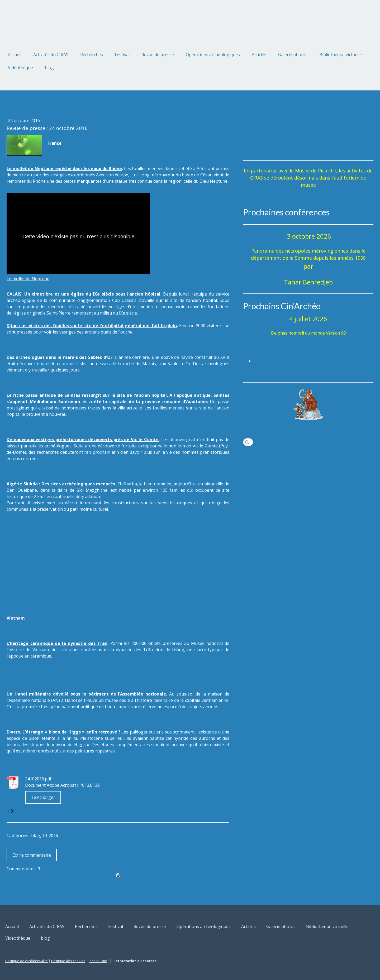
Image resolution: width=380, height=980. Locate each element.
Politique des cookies (68, 961)
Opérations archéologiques (213, 55)
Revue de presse (158, 55)
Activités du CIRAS (51, 55)
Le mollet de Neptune (28, 279)
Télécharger (43, 797)
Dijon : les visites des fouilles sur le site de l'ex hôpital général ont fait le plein (92, 326)
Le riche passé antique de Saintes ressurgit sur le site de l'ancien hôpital (87, 395)
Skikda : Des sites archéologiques (59, 484)
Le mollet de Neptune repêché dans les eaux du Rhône (64, 168)
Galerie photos (293, 55)
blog (49, 67)
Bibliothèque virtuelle (341, 55)
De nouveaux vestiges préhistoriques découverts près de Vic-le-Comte (83, 440)
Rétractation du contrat (135, 961)
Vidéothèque (20, 67)
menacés (106, 484)
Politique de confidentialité (27, 961)
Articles (259, 55)
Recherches (92, 55)
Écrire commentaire (32, 855)
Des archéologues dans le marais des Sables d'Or (60, 357)
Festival (122, 55)
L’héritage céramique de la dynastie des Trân (57, 643)
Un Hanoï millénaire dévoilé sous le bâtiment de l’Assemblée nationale (86, 694)
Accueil (15, 55)
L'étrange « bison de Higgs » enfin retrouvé (70, 732)
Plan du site (98, 961)
